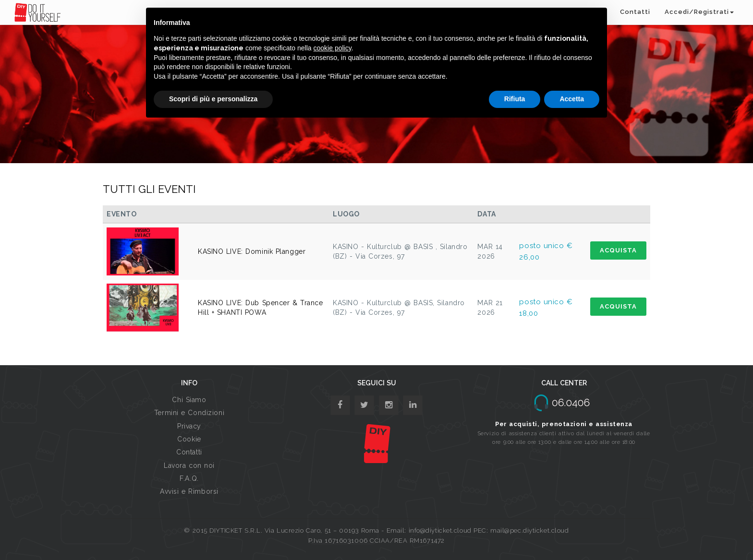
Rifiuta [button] (515, 99)
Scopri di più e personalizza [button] (213, 99)
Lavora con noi (189, 465)
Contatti (635, 12)
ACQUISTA (618, 250)
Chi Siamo (189, 400)
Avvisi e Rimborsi (189, 491)
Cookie (189, 439)
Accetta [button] (572, 99)
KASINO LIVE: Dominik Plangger (252, 251)
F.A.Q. (189, 478)
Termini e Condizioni (189, 413)
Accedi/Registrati (699, 12)
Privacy (189, 426)
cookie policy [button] (333, 48)
